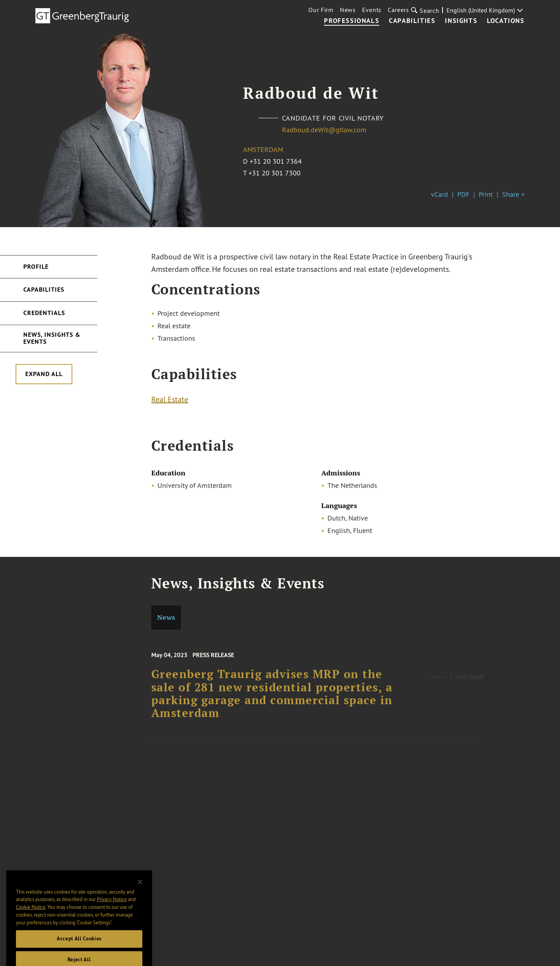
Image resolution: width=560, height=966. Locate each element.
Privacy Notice (112, 906)
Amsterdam (263, 150)
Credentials (44, 313)
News (348, 10)
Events (372, 10)
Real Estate (170, 400)
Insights (461, 21)
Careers (398, 10)
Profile (36, 267)
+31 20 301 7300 (275, 173)
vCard (439, 194)
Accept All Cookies (79, 946)
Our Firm (321, 10)
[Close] (140, 889)
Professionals (352, 21)
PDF (463, 194)
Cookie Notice (31, 914)
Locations (506, 21)
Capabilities (412, 21)
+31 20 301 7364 (276, 161)
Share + (513, 194)
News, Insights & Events (52, 338)
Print (486, 194)
